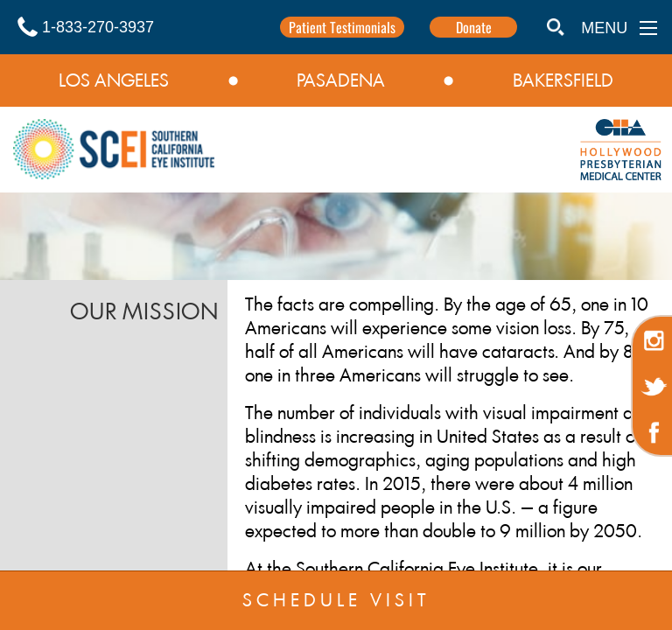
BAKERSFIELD (563, 80)
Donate (474, 27)
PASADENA (341, 80)
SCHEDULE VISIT (336, 600)
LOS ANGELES (114, 80)
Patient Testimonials (342, 27)
